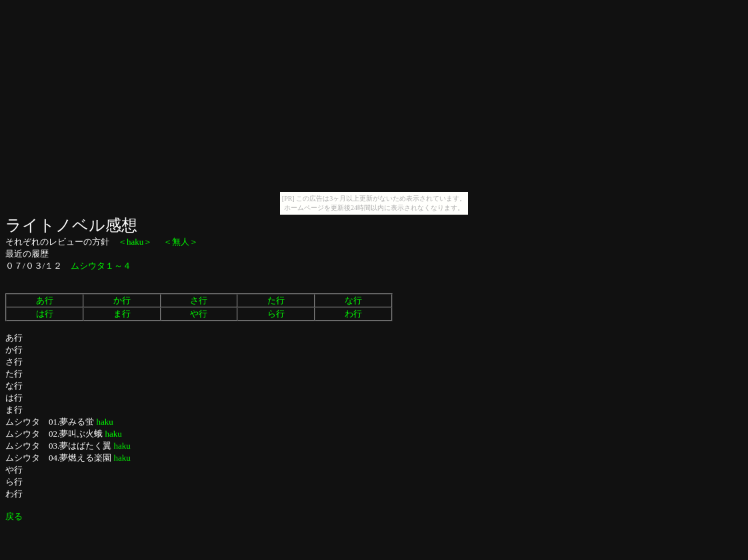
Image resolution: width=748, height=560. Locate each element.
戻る (14, 516)
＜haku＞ (135, 242)
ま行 (122, 314)
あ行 (45, 300)
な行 (353, 300)
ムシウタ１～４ (101, 266)
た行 (276, 300)
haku (105, 422)
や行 (199, 314)
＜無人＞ (181, 242)
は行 (45, 314)
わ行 (353, 314)
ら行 (276, 314)
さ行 (199, 300)
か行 (122, 300)
